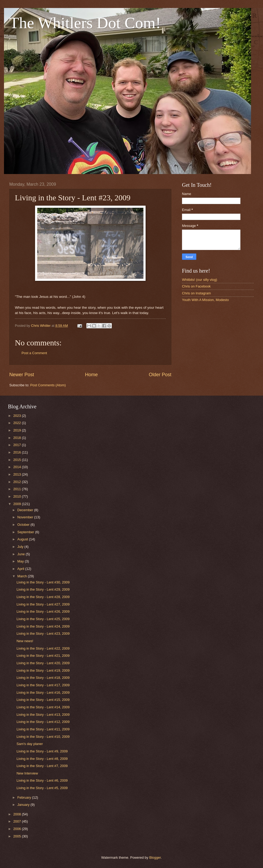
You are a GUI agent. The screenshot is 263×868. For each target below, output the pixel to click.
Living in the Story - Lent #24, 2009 (43, 626)
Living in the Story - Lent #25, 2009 (43, 619)
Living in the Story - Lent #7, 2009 (42, 766)
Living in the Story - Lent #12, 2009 (43, 722)
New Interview (27, 773)
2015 (18, 460)
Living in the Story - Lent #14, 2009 (43, 707)
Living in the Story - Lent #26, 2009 (43, 611)
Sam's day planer (30, 744)
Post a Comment (34, 353)
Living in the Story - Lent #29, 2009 (43, 589)
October (24, 525)
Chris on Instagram (196, 293)
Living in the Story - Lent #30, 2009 (43, 582)
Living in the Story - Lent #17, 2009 (43, 685)
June (22, 554)
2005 (18, 836)
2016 (18, 452)
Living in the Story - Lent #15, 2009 (43, 700)
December (26, 510)
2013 (18, 474)
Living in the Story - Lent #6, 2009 (42, 780)
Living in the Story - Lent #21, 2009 (43, 656)
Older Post (160, 375)
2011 (18, 489)
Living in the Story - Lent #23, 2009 (43, 634)
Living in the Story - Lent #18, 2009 (43, 678)
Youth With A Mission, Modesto (205, 300)
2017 (18, 445)
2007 (18, 821)
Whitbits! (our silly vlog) (200, 280)
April (21, 569)
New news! (25, 641)
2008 (18, 814)
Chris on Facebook (196, 286)
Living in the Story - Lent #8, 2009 (42, 759)
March (22, 576)
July (21, 547)
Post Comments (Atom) (48, 385)
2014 (18, 467)
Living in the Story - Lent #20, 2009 (43, 663)
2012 (18, 482)
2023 (18, 416)
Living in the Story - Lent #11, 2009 (43, 729)
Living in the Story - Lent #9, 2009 (42, 751)
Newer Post (22, 375)
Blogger (155, 858)
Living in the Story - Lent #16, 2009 (43, 693)
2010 (18, 496)
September (26, 532)
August (23, 539)
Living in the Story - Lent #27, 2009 (43, 604)
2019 (18, 430)
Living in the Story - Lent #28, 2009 (43, 597)
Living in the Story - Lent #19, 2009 (43, 670)
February (25, 797)
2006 (18, 829)
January (24, 805)
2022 (18, 423)
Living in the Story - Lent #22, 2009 (43, 648)
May (21, 561)
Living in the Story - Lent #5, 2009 (42, 788)
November (26, 517)
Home (91, 375)
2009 (18, 504)
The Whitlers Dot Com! (85, 23)
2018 (18, 438)
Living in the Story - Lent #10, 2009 (43, 737)
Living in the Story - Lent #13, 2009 (43, 715)
